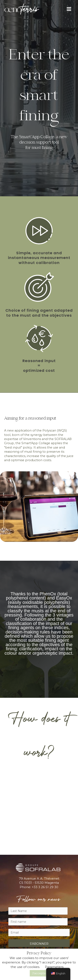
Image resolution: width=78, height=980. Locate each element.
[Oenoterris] (22, 9)
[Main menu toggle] (69, 9)
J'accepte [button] (39, 973)
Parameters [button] (54, 967)
